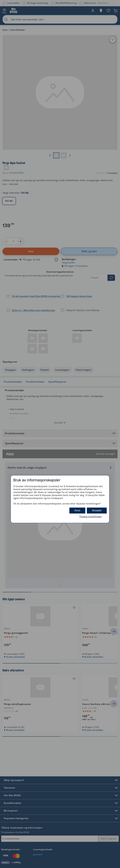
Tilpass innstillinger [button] (90, 517)
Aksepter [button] (97, 510)
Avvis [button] (77, 510)
